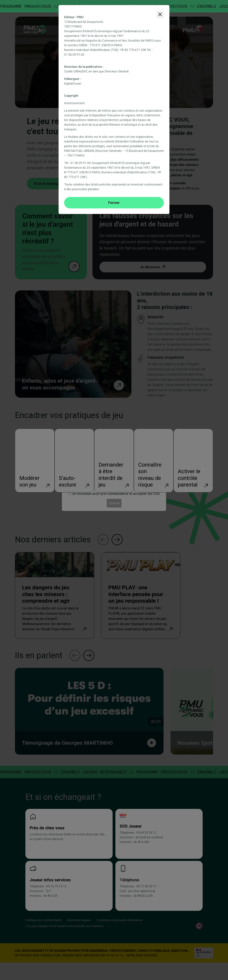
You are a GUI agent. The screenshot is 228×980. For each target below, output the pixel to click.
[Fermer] (160, 14)
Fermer (114, 203)
